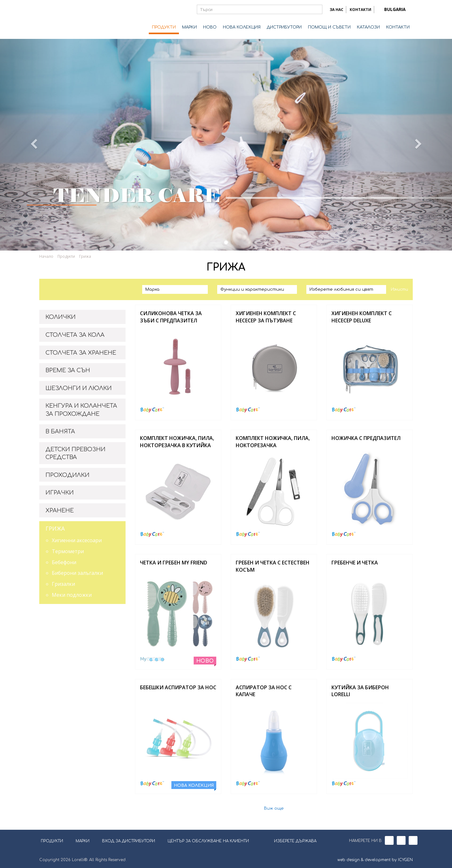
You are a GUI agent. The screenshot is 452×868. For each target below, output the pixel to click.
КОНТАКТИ (361, 10)
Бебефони (64, 562)
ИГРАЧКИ (60, 493)
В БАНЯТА (60, 431)
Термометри (68, 551)
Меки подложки (72, 595)
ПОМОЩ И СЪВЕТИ (329, 27)
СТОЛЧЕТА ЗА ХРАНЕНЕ (81, 353)
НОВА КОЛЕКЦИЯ (242, 27)
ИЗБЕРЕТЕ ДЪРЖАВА (291, 840)
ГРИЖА (55, 528)
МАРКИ (189, 27)
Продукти (66, 256)
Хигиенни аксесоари (77, 540)
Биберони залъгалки (77, 573)
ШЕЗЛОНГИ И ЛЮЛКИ (79, 388)
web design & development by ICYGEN (375, 860)
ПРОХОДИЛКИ (67, 475)
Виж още (274, 809)
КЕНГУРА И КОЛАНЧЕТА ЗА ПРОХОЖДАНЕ (81, 410)
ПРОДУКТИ (164, 27)
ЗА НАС (336, 10)
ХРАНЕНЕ (60, 511)
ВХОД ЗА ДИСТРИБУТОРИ (129, 841)
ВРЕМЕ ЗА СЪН (68, 370)
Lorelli (64, 19)
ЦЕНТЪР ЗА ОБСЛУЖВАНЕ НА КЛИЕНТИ (208, 841)
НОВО (210, 27)
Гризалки (63, 584)
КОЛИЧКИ (61, 317)
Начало (46, 256)
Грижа (85, 256)
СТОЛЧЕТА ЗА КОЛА (75, 335)
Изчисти (399, 289)
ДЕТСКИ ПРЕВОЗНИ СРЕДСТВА (75, 453)
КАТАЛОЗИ (368, 27)
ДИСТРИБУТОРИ (284, 27)
